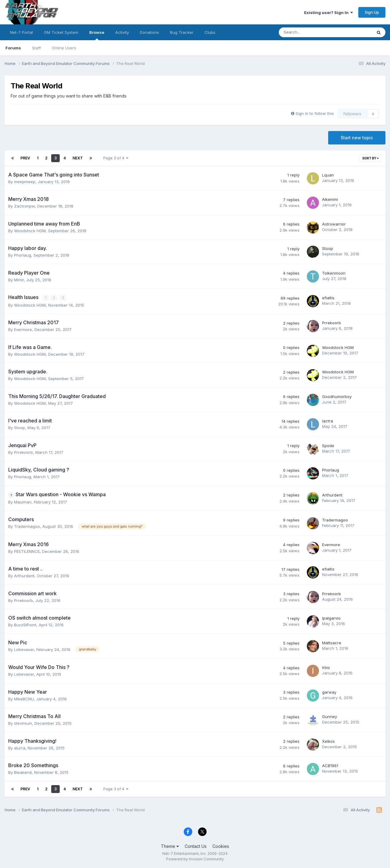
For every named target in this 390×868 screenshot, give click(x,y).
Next (78, 158)
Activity (122, 32)
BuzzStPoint (25, 625)
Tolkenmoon (334, 273)
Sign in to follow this (315, 113)
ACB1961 (330, 766)
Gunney (330, 717)
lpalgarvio (331, 618)
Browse (97, 35)
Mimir (19, 280)
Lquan (328, 175)
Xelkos (328, 741)
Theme (170, 846)
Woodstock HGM (30, 231)
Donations (149, 32)
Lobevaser (24, 649)
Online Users (64, 48)
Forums (13, 48)
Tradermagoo (27, 526)
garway (329, 692)
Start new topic (357, 138)
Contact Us (196, 846)
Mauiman (23, 502)
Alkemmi (330, 199)
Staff (36, 48)
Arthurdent (332, 495)
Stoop (328, 248)
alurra (20, 748)
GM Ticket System (61, 32)
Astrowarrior (334, 224)
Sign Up (372, 12)
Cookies (221, 846)
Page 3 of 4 (116, 158)
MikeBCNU (24, 699)
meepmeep (25, 182)
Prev (25, 158)
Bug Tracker (182, 32)
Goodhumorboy (337, 396)
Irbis (326, 667)
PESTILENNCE (27, 551)
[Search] (309, 32)
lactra (328, 421)
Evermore (23, 329)
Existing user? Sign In (328, 12)
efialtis (328, 298)
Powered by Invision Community (195, 859)
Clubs (210, 32)
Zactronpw (24, 206)
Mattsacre (332, 643)
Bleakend (23, 772)
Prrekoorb (331, 323)
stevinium (23, 723)
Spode (328, 445)
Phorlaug (23, 255)
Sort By (370, 158)
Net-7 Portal (21, 32)
